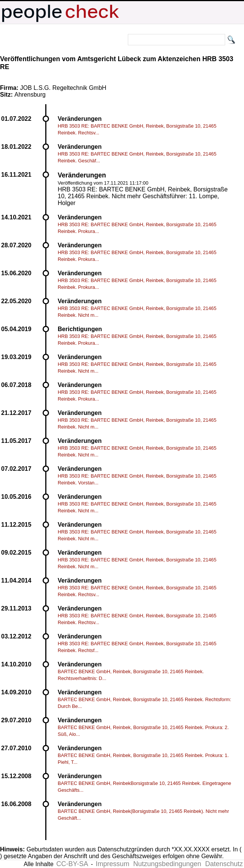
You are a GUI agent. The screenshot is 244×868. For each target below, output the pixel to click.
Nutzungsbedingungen (167, 864)
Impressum (113, 864)
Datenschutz (224, 864)
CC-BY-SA (72, 864)
